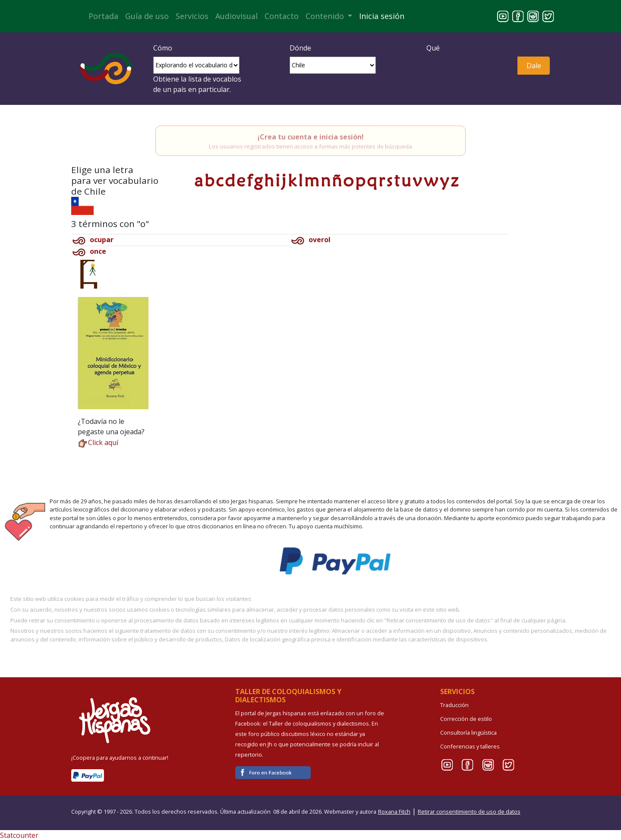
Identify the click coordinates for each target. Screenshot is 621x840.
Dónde (300, 48)
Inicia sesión (382, 16)
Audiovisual (236, 16)
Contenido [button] (326, 16)
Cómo (163, 48)
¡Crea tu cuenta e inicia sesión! (311, 137)
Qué (433, 48)
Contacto (282, 16)
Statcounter (19, 835)
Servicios (192, 16)
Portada (103, 16)
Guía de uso (147, 16)
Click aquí (98, 442)
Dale (534, 66)
